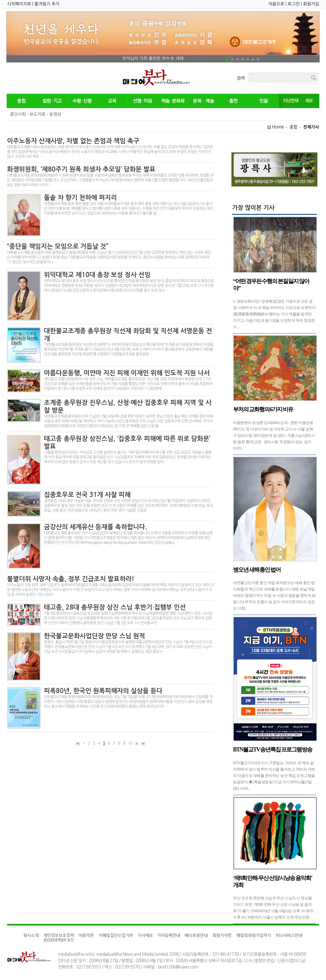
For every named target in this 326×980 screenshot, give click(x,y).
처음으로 (276, 4)
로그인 (294, 4)
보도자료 (38, 114)
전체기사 (311, 127)
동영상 (55, 114)
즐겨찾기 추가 (47, 4)
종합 (293, 127)
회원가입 (311, 4)
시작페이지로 (19, 4)
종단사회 (18, 114)
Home (278, 127)
